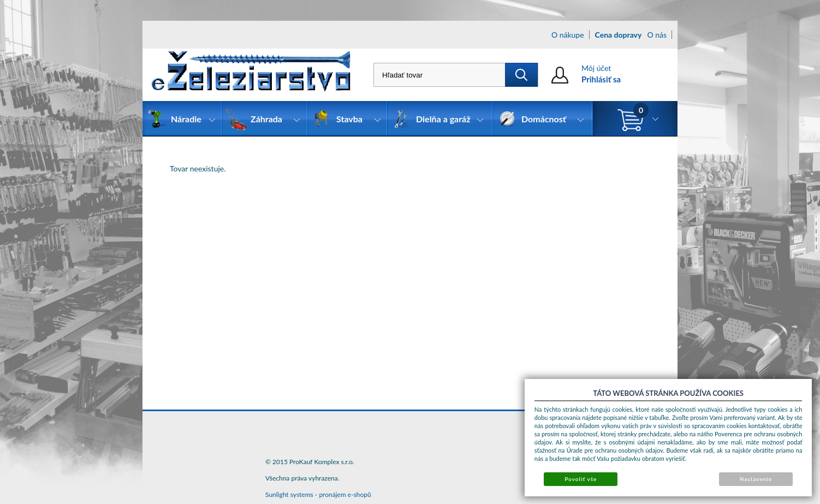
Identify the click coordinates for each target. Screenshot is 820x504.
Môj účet (596, 68)
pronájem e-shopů (345, 494)
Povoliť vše (581, 479)
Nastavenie (756, 479)
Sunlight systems (289, 494)
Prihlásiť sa (601, 79)
